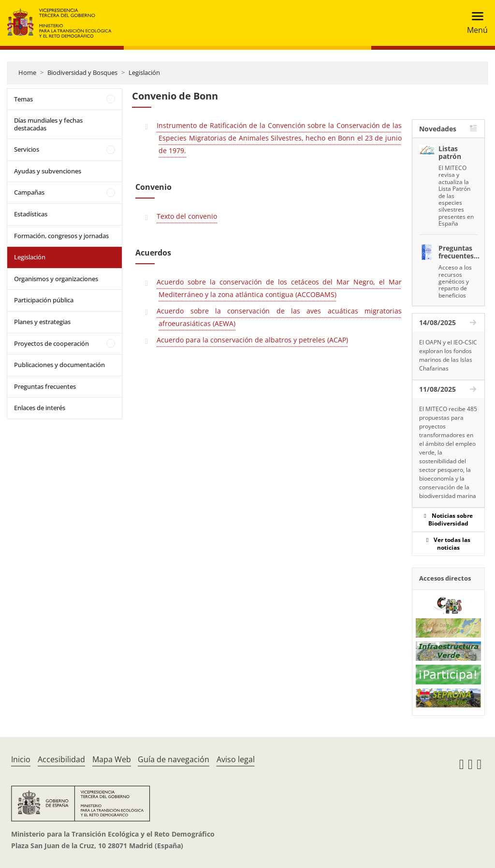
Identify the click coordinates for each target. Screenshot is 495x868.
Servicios (27, 149)
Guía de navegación (174, 759)
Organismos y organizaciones (56, 279)
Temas (23, 99)
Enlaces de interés (40, 408)
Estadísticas (31, 214)
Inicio (21, 759)
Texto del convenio (187, 216)
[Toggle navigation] (474, 23)
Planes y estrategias (42, 322)
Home (27, 72)
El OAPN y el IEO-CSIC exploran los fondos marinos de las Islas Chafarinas (448, 355)
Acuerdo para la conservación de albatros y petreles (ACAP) (252, 340)
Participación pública (44, 300)
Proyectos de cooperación (51, 343)
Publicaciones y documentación (59, 365)
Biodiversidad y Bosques (82, 72)
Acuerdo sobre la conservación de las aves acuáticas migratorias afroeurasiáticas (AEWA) (279, 317)
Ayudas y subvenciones (48, 171)
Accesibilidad (61, 759)
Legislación (144, 72)
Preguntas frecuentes (45, 386)
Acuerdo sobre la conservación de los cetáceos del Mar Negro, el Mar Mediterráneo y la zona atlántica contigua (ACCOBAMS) (279, 288)
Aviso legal (236, 759)
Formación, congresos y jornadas (61, 236)
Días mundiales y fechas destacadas (48, 124)
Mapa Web (112, 759)
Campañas (29, 192)
